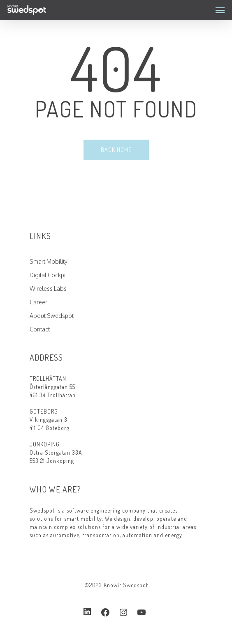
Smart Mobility (49, 261)
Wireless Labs (48, 289)
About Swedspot (52, 316)
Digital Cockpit (48, 275)
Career (38, 302)
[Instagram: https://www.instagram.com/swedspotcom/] (123, 612)
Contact (40, 329)
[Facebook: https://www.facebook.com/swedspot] (105, 612)
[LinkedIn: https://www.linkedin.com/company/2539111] (87, 612)
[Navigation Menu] (220, 10)
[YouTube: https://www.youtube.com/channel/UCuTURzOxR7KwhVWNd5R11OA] (142, 612)
